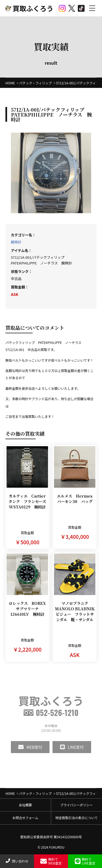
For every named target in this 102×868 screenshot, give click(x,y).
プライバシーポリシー (76, 805)
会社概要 (25, 805)
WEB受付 (30, 747)
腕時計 (16, 242)
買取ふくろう (29, 8)
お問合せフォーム (25, 818)
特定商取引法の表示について (76, 818)
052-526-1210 (51, 713)
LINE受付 (72, 747)
